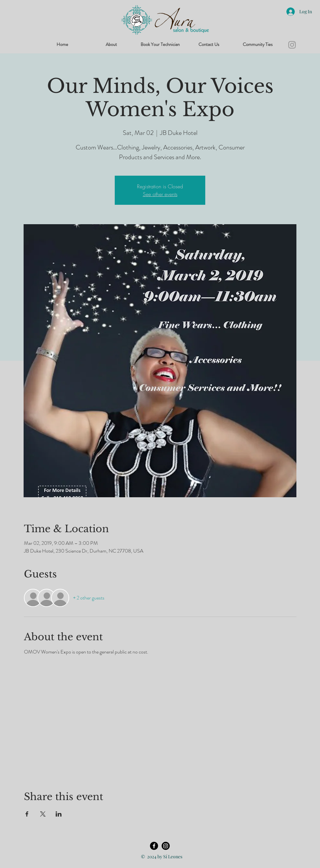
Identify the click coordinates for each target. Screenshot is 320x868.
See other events (160, 194)
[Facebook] (154, 846)
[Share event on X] (43, 814)
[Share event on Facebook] (27, 814)
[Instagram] (292, 45)
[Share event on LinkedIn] (59, 814)
